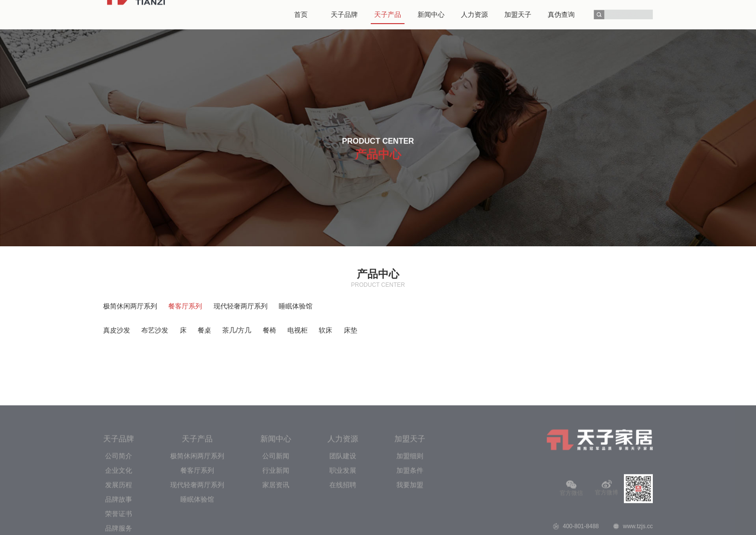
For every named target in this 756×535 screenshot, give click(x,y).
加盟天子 (410, 479)
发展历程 (119, 525)
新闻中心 (276, 479)
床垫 (351, 330)
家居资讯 (276, 525)
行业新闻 (276, 511)
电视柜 (297, 330)
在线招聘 (343, 525)
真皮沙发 (117, 330)
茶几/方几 (237, 330)
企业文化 (119, 511)
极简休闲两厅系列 (130, 306)
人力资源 (343, 479)
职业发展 (343, 511)
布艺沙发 (155, 330)
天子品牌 (119, 479)
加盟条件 (410, 511)
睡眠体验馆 (296, 306)
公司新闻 (276, 496)
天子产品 (197, 479)
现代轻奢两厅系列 (241, 306)
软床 (325, 330)
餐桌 (204, 330)
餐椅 (270, 330)
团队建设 (343, 496)
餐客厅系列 (185, 306)
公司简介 (119, 496)
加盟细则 (410, 496)
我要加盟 (410, 525)
